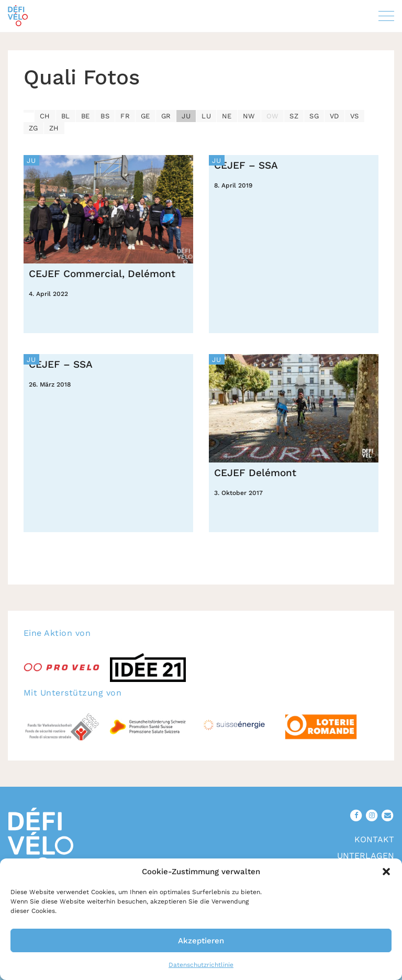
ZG (33, 128)
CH (45, 116)
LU (206, 116)
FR (125, 116)
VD (334, 116)
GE (146, 116)
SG (314, 116)
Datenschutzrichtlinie (201, 965)
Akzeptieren (201, 941)
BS (105, 116)
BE (86, 116)
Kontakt (374, 839)
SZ (294, 116)
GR (166, 116)
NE (227, 116)
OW (273, 116)
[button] (386, 872)
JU (186, 116)
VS (355, 116)
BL (66, 116)
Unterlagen (366, 856)
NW (249, 116)
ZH (54, 128)
